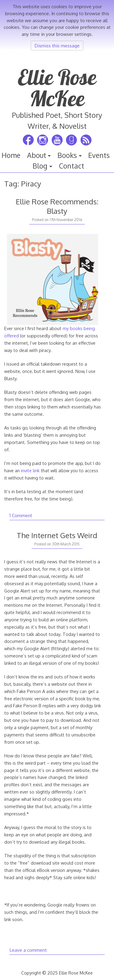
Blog (40, 166)
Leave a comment (28, 950)
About (37, 155)
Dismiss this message (57, 46)
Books (67, 155)
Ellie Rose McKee (57, 88)
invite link (30, 470)
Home (11, 155)
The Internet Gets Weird (57, 535)
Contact (72, 166)
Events (99, 155)
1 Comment (21, 515)
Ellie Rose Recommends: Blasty (57, 206)
